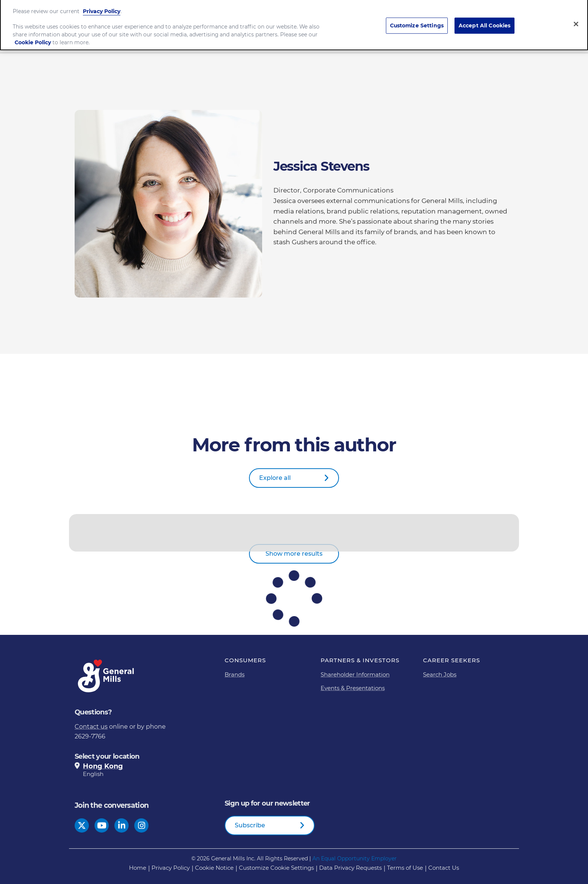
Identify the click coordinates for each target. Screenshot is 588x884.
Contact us (91, 727)
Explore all (275, 478)
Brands (235, 674)
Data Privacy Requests (350, 868)
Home (138, 868)
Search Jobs (440, 674)
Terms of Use (405, 868)
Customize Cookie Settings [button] (276, 868)
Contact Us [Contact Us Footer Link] (444, 868)
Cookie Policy (33, 39)
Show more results (294, 554)
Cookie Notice (214, 868)
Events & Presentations (353, 688)
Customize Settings (417, 22)
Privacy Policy (102, 8)
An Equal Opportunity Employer (355, 858)
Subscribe (250, 825)
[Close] (576, 20)
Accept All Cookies (485, 22)
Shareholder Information (355, 674)
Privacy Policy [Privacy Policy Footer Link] (171, 868)
